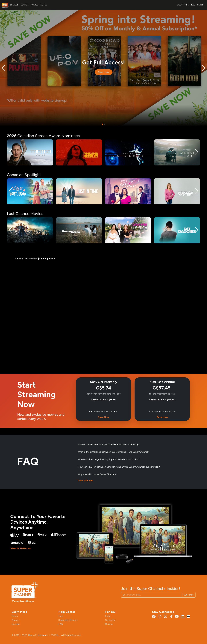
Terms (15, 616)
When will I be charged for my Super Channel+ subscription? (109, 459)
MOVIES (34, 5)
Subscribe (189, 595)
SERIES (44, 5)
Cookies (16, 624)
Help (61, 616)
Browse (109, 624)
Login (108, 616)
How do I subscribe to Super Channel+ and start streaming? (109, 444)
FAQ (61, 624)
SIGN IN (201, 5)
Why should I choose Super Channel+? (98, 474)
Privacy (15, 620)
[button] (3, 68)
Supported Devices (68, 620)
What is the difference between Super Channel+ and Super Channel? (113, 452)
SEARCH (25, 5)
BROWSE (14, 5)
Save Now (103, 72)
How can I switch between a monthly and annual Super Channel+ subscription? (119, 467)
